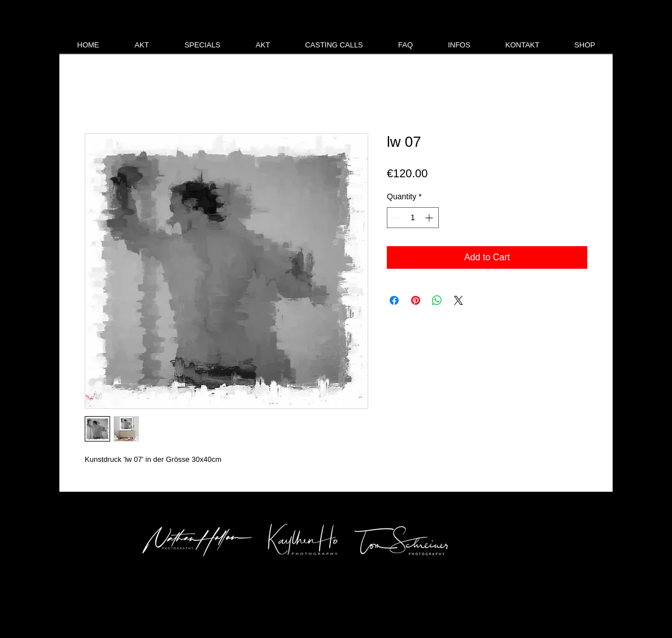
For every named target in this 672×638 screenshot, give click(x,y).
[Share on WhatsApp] (437, 300)
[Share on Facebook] (394, 300)
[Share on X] (459, 300)
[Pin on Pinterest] (416, 300)
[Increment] (430, 218)
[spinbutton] (413, 218)
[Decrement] (396, 218)
